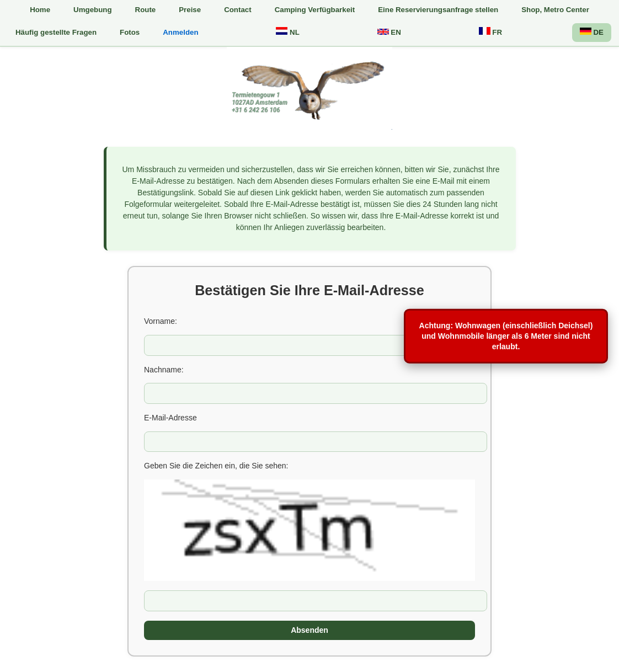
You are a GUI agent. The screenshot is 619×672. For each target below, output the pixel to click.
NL (287, 32)
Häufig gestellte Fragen (56, 32)
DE (592, 32)
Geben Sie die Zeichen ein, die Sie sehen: (216, 466)
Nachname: (164, 370)
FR (490, 32)
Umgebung (92, 10)
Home (40, 10)
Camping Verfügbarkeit (315, 10)
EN (389, 32)
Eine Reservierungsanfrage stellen (438, 10)
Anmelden (180, 32)
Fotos (130, 32)
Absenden (309, 630)
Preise (190, 10)
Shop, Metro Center (555, 10)
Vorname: (161, 321)
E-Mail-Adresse (170, 418)
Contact (238, 10)
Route (146, 10)
